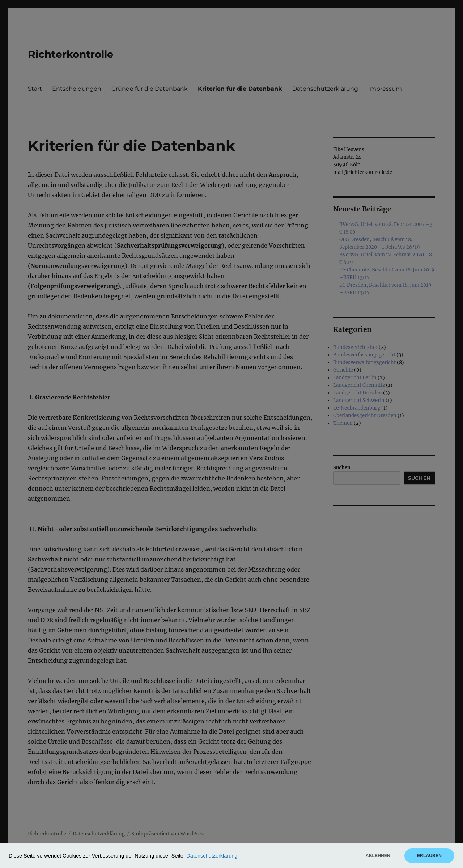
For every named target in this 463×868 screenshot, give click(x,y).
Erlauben (429, 856)
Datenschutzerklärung (212, 856)
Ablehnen (378, 856)
